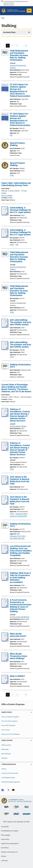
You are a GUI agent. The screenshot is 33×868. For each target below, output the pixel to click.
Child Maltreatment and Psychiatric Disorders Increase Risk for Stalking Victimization (19, 55)
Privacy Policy (5, 839)
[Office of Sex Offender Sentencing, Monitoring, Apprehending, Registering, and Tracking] (27, 815)
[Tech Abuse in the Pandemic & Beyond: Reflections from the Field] (5, 484)
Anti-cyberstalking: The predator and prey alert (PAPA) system (20, 322)
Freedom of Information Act (9, 852)
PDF (11, 135)
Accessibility (5, 827)
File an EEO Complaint (8, 725)
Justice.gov (4, 860)
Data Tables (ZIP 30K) (17, 538)
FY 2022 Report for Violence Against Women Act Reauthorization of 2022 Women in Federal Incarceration (20, 90)
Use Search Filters (9, 32)
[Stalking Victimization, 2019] (5, 367)
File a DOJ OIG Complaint (9, 721)
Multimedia (5, 749)
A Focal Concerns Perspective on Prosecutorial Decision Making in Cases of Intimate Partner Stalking (21, 606)
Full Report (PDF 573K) (17, 536)
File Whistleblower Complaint (10, 831)
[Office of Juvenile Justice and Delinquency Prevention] (6, 815)
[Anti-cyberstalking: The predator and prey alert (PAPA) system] (5, 327)
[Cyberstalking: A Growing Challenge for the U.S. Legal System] (5, 215)
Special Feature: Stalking (18, 144)
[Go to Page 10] (26, 46)
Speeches (4, 758)
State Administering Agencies (11, 782)
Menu (29, 11)
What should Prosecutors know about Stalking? (18, 656)
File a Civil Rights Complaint (10, 717)
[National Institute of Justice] (27, 808)
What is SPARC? (17, 676)
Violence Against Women (18, 426)
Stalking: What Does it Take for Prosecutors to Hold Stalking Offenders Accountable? (20, 578)
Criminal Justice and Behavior (20, 617)
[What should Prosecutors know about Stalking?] (5, 661)
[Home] (16, 11)
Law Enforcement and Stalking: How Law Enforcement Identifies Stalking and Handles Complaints (21, 551)
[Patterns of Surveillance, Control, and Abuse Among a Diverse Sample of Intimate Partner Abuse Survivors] (5, 416)
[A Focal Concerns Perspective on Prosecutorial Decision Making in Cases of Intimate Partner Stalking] (5, 607)
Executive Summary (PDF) (18, 516)
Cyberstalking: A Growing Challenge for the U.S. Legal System (20, 210)
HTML (12, 175)
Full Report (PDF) (21, 514)
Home (3, 18)
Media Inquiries (6, 745)
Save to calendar (7, 195)
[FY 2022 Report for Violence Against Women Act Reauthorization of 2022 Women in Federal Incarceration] (5, 88)
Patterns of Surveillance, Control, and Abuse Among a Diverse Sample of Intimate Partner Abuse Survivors (20, 415)
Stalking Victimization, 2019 (21, 366)
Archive (4, 769)
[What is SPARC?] (5, 683)
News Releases (6, 754)
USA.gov (4, 856)
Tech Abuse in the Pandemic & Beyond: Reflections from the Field (20, 480)
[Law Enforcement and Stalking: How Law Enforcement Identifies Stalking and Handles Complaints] (5, 553)
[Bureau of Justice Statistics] (16, 809)
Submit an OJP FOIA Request (11, 734)
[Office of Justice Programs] (4, 11)
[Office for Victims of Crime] (16, 815)
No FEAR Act (5, 848)
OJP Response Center (8, 777)
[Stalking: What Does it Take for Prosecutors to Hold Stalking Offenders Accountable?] (5, 580)
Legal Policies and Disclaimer (10, 844)
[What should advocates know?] (5, 641)
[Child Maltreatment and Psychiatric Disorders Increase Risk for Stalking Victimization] (5, 53)
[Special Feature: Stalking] (5, 146)
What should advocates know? (18, 635)
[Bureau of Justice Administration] (6, 808)
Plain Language (5, 835)
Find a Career (6, 730)
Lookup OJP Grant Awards (10, 773)
